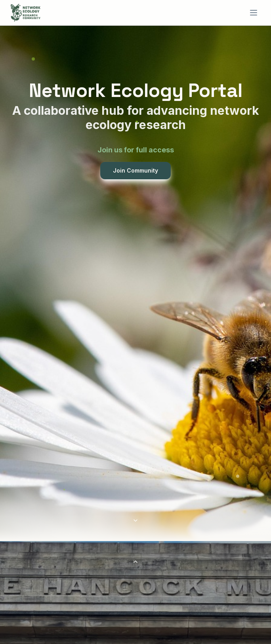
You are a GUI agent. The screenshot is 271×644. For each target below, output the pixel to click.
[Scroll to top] (135, 562)
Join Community (135, 170)
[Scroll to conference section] (135, 521)
